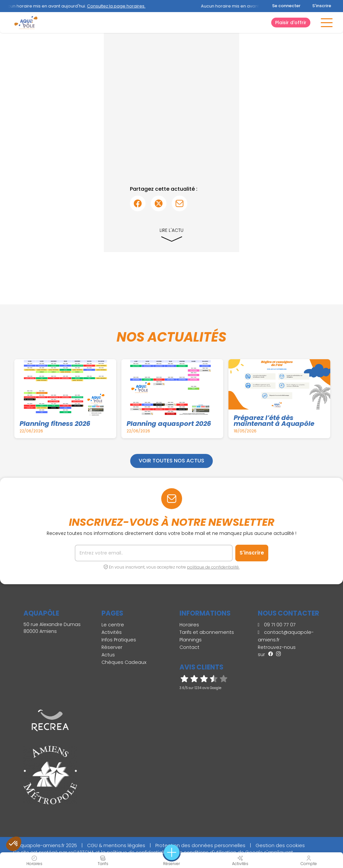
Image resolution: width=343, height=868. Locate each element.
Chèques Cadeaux (124, 662)
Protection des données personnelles (200, 845)
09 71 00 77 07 (277, 625)
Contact (189, 647)
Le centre (113, 625)
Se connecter (286, 6)
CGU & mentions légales (116, 845)
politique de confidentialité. (213, 567)
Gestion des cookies (280, 845)
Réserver (112, 647)
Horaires (189, 625)
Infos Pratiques (119, 640)
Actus (108, 655)
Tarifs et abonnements (207, 632)
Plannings (191, 640)
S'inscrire (322, 6)
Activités (112, 632)
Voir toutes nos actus (171, 461)
